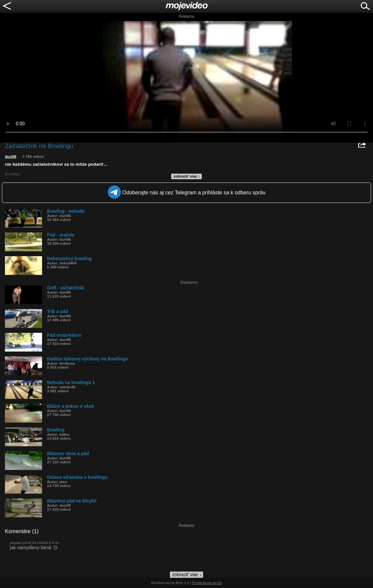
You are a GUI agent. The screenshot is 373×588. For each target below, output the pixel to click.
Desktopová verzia (207, 583)
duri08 (11, 157)
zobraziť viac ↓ (187, 176)
